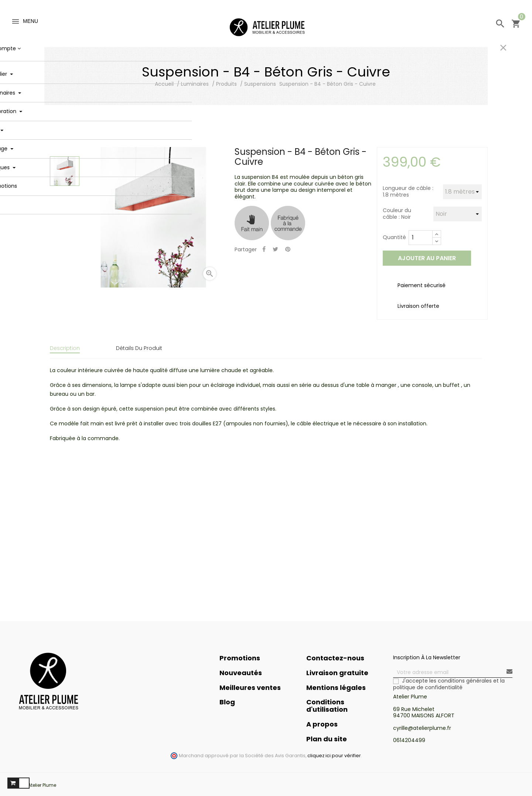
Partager (264, 250)
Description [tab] (65, 348)
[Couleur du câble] (458, 214)
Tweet (275, 250)
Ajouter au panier (427, 258)
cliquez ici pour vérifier (334, 750)
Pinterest (288, 250)
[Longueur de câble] (462, 192)
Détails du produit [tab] (139, 348)
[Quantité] (421, 238)
